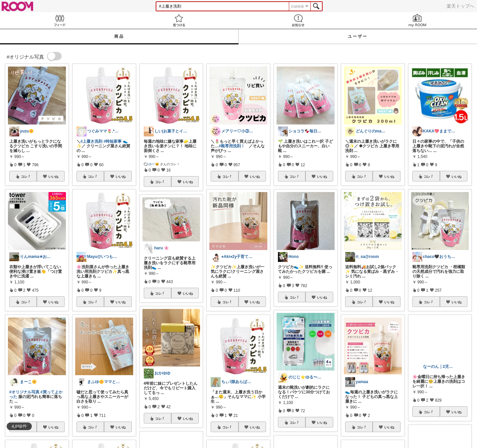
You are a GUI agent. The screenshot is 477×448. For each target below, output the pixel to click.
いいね (53, 176)
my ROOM (417, 20)
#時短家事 (113, 141)
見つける (179, 20)
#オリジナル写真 (24, 392)
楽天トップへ (460, 6)
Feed (60, 20)
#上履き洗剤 (92, 141)
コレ (26, 176)
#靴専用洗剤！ (232, 146)
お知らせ (298, 20)
